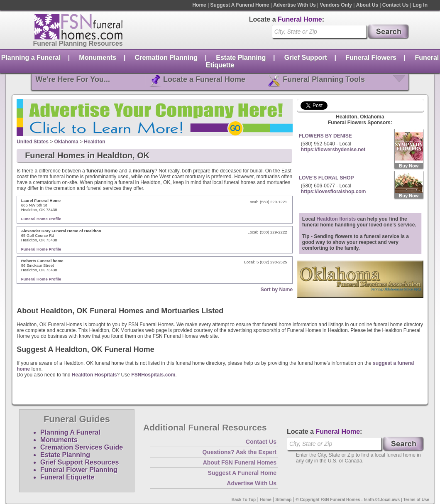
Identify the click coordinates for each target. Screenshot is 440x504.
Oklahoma (66, 142)
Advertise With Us (295, 5)
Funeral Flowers (371, 58)
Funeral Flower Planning (79, 470)
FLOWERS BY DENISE (325, 136)
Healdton (94, 142)
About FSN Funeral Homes (240, 462)
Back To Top (244, 500)
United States (33, 142)
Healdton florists (336, 219)
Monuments (98, 58)
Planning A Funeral (70, 432)
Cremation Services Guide (82, 447)
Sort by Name (277, 290)
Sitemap (284, 500)
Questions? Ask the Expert (240, 452)
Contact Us (395, 5)
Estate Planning (241, 58)
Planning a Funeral (31, 58)
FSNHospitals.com (153, 375)
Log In (420, 5)
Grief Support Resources (79, 462)
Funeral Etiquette (67, 477)
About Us (367, 5)
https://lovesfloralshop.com (334, 192)
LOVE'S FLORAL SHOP (326, 178)
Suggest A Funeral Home (240, 5)
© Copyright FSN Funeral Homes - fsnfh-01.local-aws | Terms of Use (362, 500)
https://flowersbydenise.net (333, 150)
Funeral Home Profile (41, 219)
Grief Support (306, 58)
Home (199, 5)
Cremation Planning (166, 58)
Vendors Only (336, 5)
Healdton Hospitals (94, 375)
